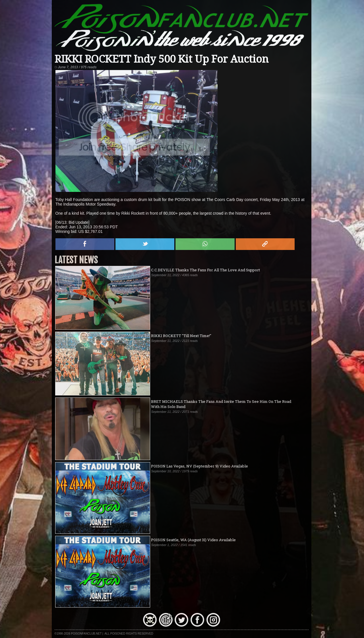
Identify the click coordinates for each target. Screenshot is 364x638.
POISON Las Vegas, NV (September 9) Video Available (199, 466)
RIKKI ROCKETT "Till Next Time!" (181, 336)
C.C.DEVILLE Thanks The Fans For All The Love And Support (205, 270)
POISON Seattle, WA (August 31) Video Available (193, 540)
